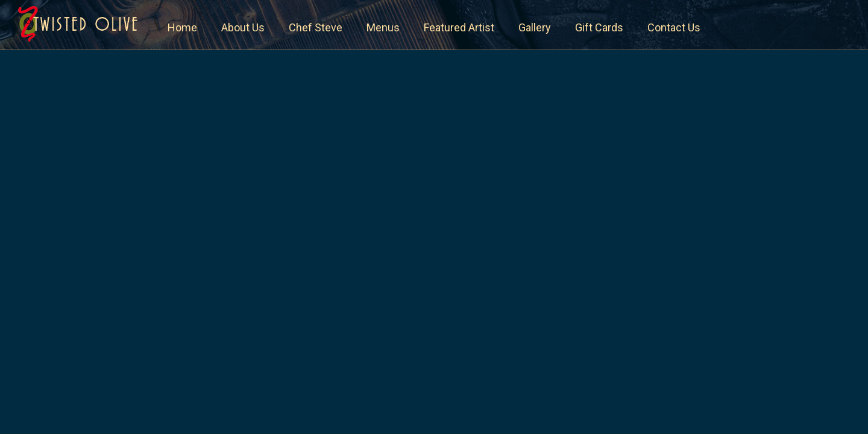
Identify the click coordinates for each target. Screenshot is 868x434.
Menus (383, 27)
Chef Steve (316, 27)
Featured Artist (459, 27)
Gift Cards (599, 27)
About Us (243, 27)
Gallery (535, 27)
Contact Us (674, 27)
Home (182, 27)
